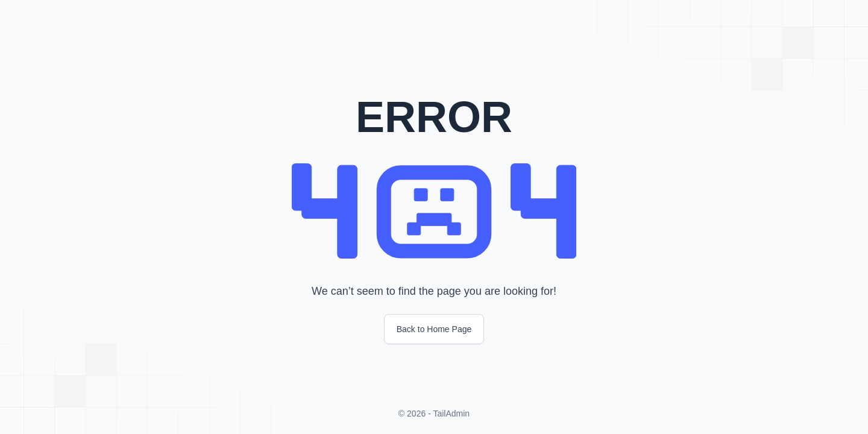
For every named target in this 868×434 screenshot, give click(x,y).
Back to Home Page (434, 329)
